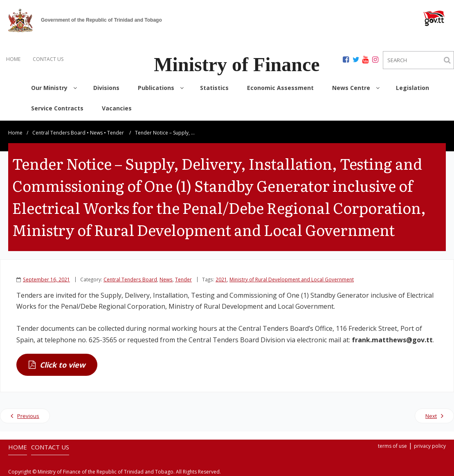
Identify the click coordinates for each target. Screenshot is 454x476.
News (96, 133)
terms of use (392, 446)
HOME (13, 59)
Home (15, 133)
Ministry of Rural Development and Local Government (292, 279)
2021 (221, 279)
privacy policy (430, 446)
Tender (116, 133)
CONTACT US (48, 59)
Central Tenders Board (59, 133)
